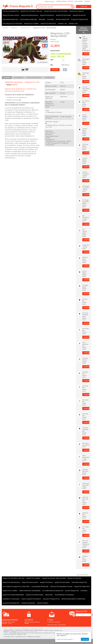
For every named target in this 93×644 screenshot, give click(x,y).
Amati (53, 633)
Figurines (51, 19)
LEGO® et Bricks (43, 603)
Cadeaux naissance (28, 603)
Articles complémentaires (34, 77)
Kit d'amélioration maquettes (53, 591)
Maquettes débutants (48, 24)
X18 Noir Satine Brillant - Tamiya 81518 (85, 132)
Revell (15, 633)
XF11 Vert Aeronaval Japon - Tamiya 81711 (85, 316)
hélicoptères (7, 632)
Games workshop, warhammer (30, 591)
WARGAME (42, 19)
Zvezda (32, 633)
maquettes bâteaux (29, 630)
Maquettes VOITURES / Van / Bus (31, 11)
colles (25, 634)
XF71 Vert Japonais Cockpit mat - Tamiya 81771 (86, 544)
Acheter (55, 70)
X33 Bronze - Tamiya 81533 (86, 247)
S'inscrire (71, 1)
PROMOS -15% (62, 24)
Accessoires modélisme (28, 19)
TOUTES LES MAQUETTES (11, 11)
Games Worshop (39, 633)
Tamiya (9, 85)
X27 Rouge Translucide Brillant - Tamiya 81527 (86, 203)
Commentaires (49, 77)
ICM (29, 633)
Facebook (87, 1)
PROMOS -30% (73, 24)
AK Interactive (24, 633)
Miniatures (49, 595)
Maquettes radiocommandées (13, 595)
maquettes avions (19, 630)
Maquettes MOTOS (79, 15)
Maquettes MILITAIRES (63, 15)
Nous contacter (79, 1)
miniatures (14, 632)
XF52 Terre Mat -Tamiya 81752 (86, 445)
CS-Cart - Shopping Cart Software (31, 637)
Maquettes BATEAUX (47, 15)
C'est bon (85, 639)
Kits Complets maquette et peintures (16, 587)
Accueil (5, 28)
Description (7, 77)
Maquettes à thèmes (31, 24)
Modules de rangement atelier (61, 587)
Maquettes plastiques (9, 630)
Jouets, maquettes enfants (31, 599)
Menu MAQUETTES (82, 575)
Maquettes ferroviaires (35, 595)
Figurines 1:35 (25, 28)
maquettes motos (58, 630)
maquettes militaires (49, 630)
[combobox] (55, 7)
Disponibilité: (55, 51)
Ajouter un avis (55, 41)
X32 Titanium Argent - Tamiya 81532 (85, 233)
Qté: (52, 60)
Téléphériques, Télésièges (64, 595)
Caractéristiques (18, 77)
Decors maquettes (63, 19)
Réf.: (52, 65)
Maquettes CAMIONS (76, 11)
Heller (18, 633)
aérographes (20, 634)
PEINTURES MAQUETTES (10, 19)
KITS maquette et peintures (13, 24)
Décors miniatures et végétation (73, 599)
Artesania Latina (48, 633)
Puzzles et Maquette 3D (80, 19)
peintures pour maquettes (10, 634)
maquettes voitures (38, 630)
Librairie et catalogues (11, 599)
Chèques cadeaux (62, 1)
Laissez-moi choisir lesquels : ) (65, 639)
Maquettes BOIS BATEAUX (30, 15)
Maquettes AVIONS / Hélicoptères (56, 11)
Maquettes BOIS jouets (11, 15)
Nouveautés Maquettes (11, 603)
